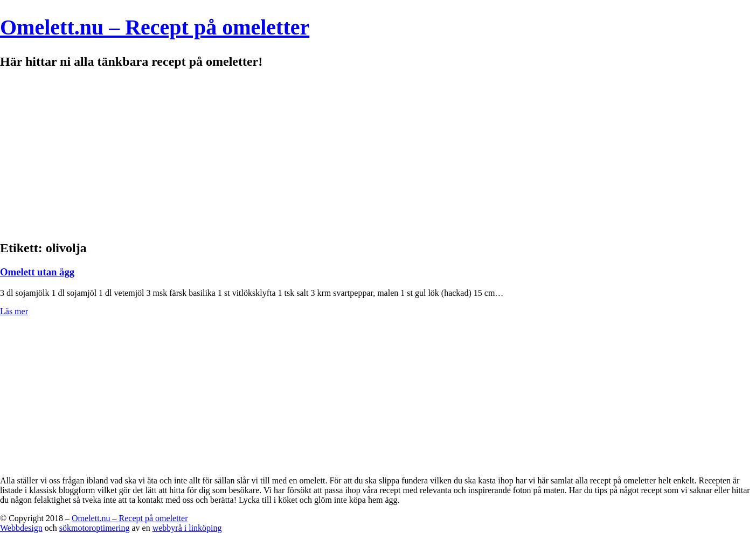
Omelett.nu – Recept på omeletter (155, 27)
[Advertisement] (378, 155)
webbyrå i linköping (187, 528)
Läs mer (14, 311)
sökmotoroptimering (95, 528)
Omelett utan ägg (37, 272)
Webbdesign (21, 528)
